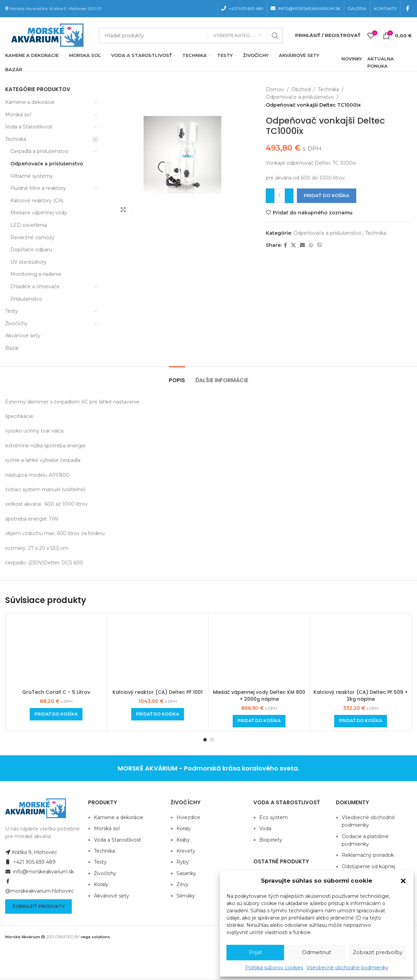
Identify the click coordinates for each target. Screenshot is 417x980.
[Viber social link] (320, 245)
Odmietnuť (317, 952)
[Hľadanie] (191, 36)
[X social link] (293, 245)
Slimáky (186, 896)
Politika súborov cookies (274, 968)
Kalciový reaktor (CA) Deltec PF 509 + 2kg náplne (361, 696)
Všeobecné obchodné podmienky (347, 968)
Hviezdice (188, 817)
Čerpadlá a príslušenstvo (39, 151)
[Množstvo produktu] (280, 196)
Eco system (274, 817)
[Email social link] (302, 245)
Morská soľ (18, 115)
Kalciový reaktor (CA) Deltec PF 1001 (158, 692)
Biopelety (271, 840)
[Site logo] (46, 35)
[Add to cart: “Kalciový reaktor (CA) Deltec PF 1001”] (158, 714)
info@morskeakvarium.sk (40, 872)
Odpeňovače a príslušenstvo (47, 164)
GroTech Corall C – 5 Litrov (56, 692)
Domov (275, 89)
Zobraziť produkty (38, 906)
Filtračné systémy (32, 176)
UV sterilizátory (28, 262)
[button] (403, 881)
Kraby (183, 840)
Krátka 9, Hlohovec (31, 852)
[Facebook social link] (408, 8)
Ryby (183, 862)
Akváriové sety (23, 336)
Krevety (186, 851)
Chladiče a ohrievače (35, 287)
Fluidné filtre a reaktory (38, 188)
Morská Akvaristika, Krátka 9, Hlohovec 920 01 (55, 8)
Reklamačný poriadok (368, 855)
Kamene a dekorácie (30, 102)
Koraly (101, 884)
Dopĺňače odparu (31, 250)
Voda (265, 828)
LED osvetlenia (29, 225)
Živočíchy (16, 323)
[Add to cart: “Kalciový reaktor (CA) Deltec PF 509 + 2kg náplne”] (361, 721)
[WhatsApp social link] (311, 245)
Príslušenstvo (26, 299)
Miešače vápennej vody (39, 213)
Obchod (301, 89)
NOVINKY (352, 59)
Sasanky (186, 873)
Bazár (12, 348)
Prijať (255, 952)
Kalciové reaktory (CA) (37, 201)
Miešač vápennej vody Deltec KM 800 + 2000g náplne (259, 696)
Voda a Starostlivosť (29, 127)
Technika (16, 139)
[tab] (177, 377)
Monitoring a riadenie (36, 274)
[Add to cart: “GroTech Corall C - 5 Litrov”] (56, 714)
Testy (12, 311)
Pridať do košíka (327, 195)
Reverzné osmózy (32, 237)
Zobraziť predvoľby (378, 952)
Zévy (182, 884)
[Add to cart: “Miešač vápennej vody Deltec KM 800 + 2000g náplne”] (259, 721)
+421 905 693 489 (30, 862)
